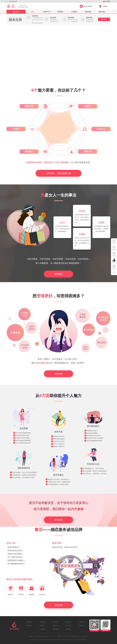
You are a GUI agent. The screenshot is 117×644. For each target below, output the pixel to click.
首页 (32, 12)
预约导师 (69, 626)
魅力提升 (69, 622)
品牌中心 (46, 12)
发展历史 (82, 626)
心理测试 (74, 12)
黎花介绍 (55, 626)
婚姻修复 (29, 622)
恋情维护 (55, 622)
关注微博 (107, 1)
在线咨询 (103, 6)
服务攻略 (102, 12)
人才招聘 (42, 629)
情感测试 (29, 626)
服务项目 (16, 12)
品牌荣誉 (69, 629)
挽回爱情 (42, 622)
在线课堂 (88, 12)
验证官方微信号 (86, 6)
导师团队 (60, 12)
